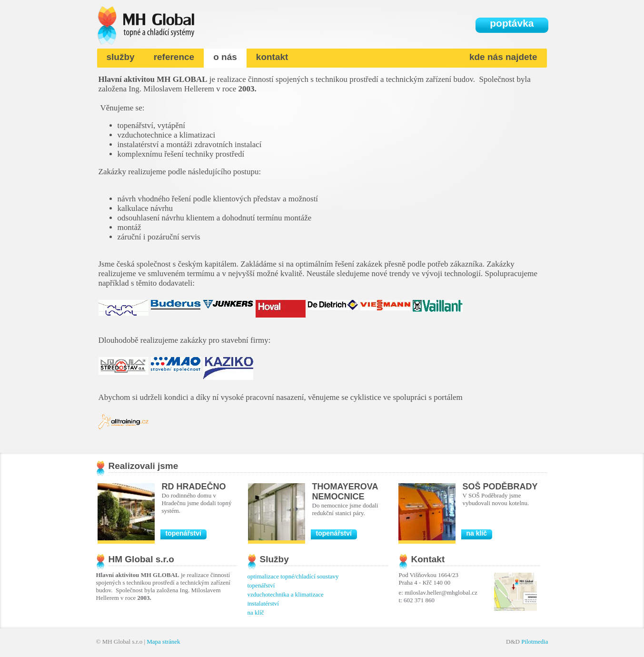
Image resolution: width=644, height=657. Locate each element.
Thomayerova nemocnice (345, 492)
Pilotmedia (535, 642)
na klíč (477, 533)
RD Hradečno (194, 487)
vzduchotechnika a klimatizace (286, 594)
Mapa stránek (163, 642)
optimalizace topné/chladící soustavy (293, 576)
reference (174, 57)
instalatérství (263, 603)
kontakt (272, 57)
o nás (225, 57)
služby (121, 57)
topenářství (183, 533)
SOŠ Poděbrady (500, 487)
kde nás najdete (503, 57)
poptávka (512, 23)
